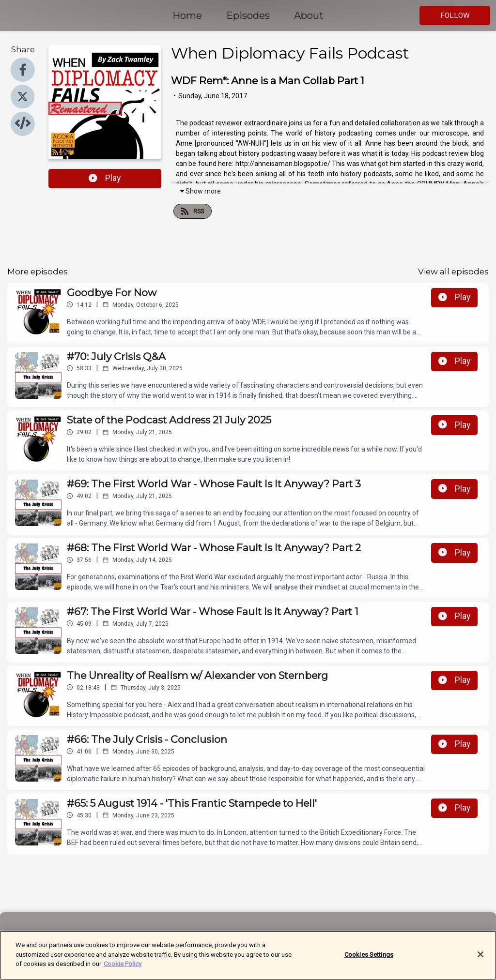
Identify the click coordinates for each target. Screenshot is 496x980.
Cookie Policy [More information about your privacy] (123, 970)
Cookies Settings (369, 960)
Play (105, 178)
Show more (200, 191)
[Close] (480, 960)
